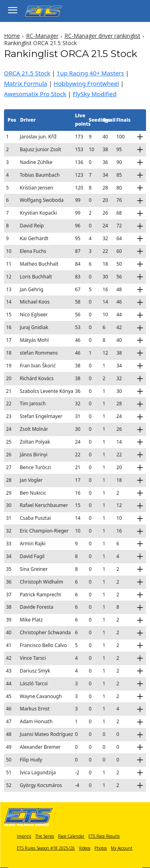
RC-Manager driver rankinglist (102, 36)
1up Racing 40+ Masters (90, 73)
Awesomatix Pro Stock (35, 94)
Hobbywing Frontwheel (86, 83)
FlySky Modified (95, 94)
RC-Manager (42, 36)
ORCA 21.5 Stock (27, 73)
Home (12, 36)
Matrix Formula (26, 83)
